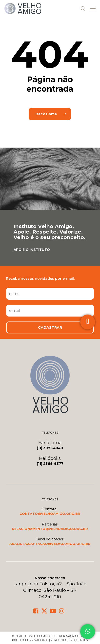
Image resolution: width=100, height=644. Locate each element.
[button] (93, 8)
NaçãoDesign (76, 636)
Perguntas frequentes (69, 640)
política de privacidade (30, 640)
